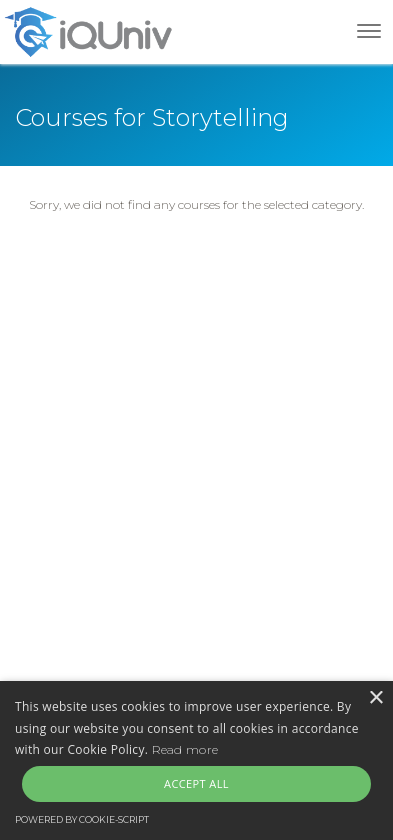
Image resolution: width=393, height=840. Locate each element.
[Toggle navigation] (369, 31)
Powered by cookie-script (82, 819)
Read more (185, 749)
